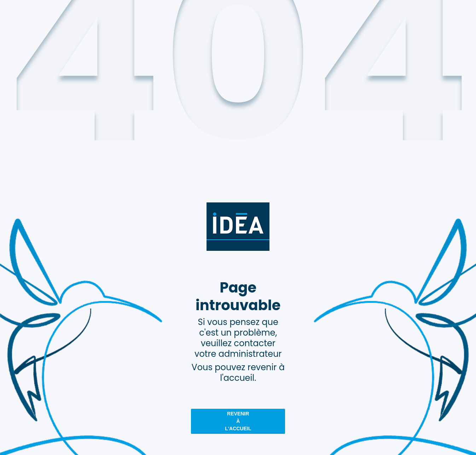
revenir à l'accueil (238, 421)
